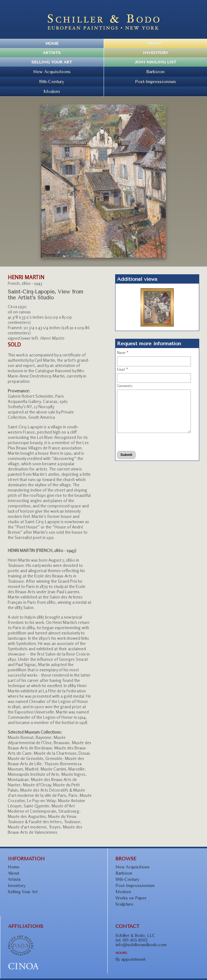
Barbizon (155, 72)
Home (52, 43)
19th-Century (52, 82)
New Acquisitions (52, 72)
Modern (52, 91)
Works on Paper (131, 898)
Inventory (155, 53)
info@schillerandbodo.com (141, 945)
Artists (52, 53)
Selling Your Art (52, 62)
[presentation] (142, 441)
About (155, 43)
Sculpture (124, 904)
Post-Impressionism (155, 82)
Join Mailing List (155, 62)
